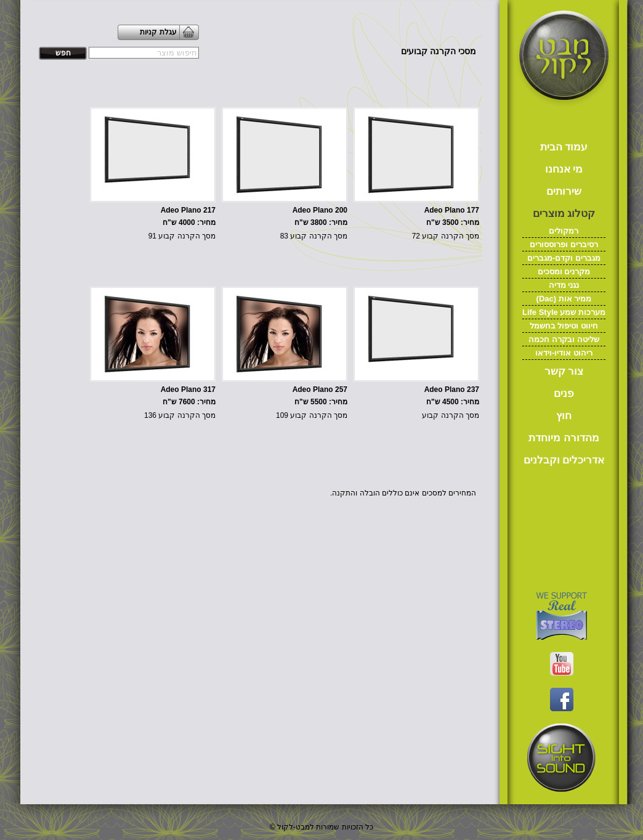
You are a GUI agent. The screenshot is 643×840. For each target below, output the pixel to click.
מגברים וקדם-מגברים (564, 258)
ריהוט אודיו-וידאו (564, 353)
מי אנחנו (564, 169)
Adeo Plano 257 (320, 389)
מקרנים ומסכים (564, 271)
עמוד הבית (564, 147)
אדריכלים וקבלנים (564, 460)
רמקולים (564, 231)
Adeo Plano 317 (188, 389)
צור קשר (564, 371)
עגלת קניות (158, 32)
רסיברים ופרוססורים (564, 244)
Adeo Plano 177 (452, 210)
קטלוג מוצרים (564, 214)
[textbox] (144, 53)
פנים (564, 393)
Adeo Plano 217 (188, 210)
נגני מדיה (564, 285)
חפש (63, 53)
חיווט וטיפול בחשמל (564, 326)
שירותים (564, 191)
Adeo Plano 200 (320, 210)
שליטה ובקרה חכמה (564, 339)
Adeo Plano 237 (452, 389)
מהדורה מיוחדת (564, 438)
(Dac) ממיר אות (564, 299)
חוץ (564, 416)
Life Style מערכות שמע (564, 312)
